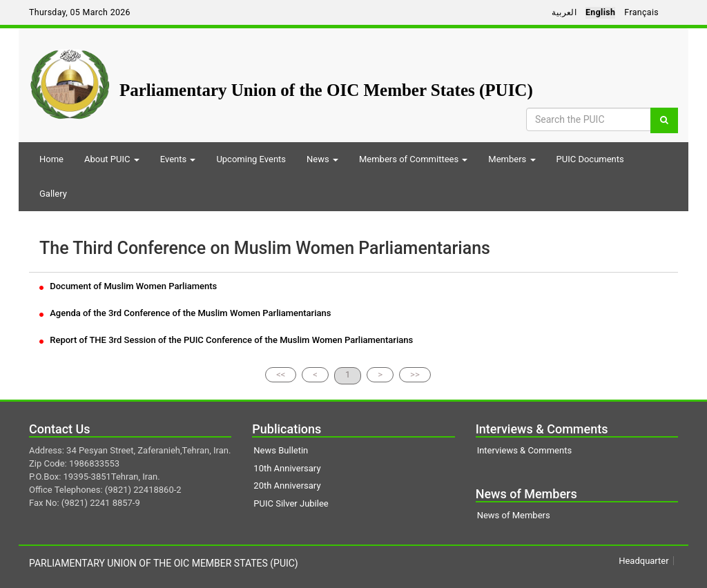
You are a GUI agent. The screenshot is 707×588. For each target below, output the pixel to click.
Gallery (53, 194)
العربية (564, 12)
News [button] (322, 159)
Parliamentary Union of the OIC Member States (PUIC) (326, 90)
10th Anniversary (287, 468)
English (600, 12)
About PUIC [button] (112, 159)
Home (51, 159)
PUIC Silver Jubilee (291, 503)
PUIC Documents (590, 159)
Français (641, 12)
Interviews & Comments (524, 450)
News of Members (514, 515)
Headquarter (643, 561)
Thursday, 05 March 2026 (80, 12)
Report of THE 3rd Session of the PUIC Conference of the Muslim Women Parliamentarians (226, 340)
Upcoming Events (251, 159)
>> (415, 374)
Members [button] (512, 159)
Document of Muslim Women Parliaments (128, 286)
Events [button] (178, 159)
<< (281, 374)
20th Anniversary (287, 486)
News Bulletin (281, 450)
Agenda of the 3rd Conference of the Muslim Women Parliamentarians (185, 313)
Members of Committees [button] (413, 159)
